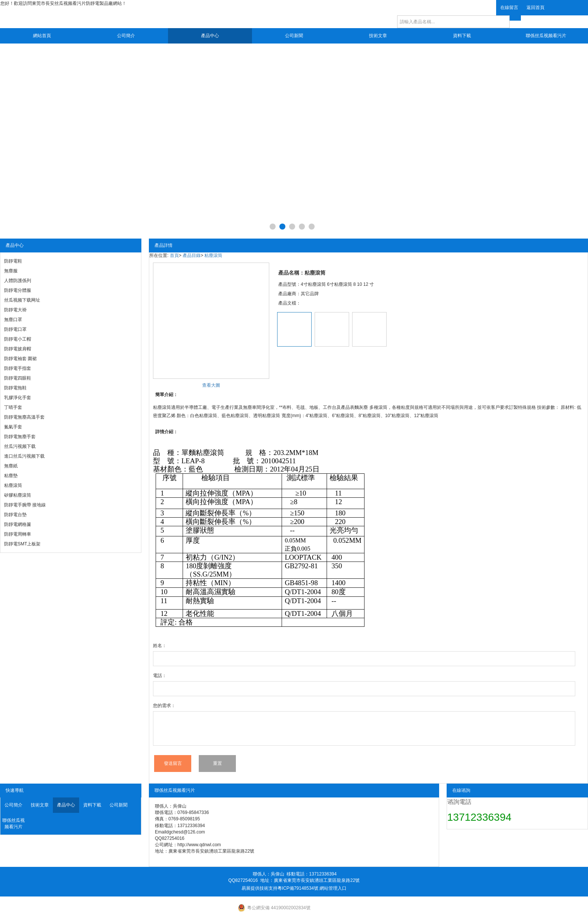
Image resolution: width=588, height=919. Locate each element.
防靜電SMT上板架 (22, 544)
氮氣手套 (13, 427)
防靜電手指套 (18, 368)
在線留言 (509, 8)
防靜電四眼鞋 (18, 378)
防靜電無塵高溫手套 (24, 417)
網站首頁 (42, 36)
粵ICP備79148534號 (298, 888)
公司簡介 (126, 36)
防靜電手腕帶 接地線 (25, 505)
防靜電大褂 (15, 310)
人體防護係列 (18, 281)
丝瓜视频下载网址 (22, 300)
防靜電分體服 (18, 290)
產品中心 (210, 36)
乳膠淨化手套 (18, 398)
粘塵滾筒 (13, 485)
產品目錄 (192, 255)
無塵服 (11, 271)
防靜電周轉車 (18, 534)
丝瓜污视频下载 (20, 446)
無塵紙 (11, 466)
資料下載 (462, 36)
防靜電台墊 (15, 515)
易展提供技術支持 (259, 888)
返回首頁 (535, 8)
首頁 (174, 255)
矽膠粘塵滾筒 (18, 495)
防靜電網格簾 (18, 524)
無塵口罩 (13, 320)
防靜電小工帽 (18, 339)
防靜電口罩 (15, 329)
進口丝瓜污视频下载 (24, 456)
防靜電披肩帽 (18, 349)
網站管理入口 (333, 888)
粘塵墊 (11, 476)
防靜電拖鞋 (15, 388)
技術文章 (378, 36)
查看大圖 (211, 385)
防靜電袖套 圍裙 (20, 359)
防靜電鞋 (13, 261)
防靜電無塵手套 (20, 437)
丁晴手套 (13, 407)
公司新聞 (294, 36)
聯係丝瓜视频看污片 (546, 36)
